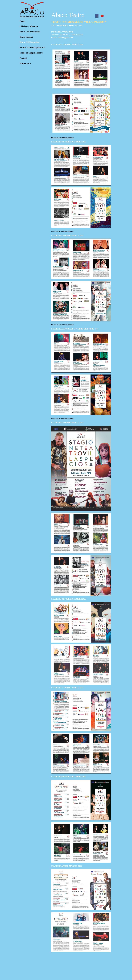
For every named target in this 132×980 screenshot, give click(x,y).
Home (22, 21)
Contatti (23, 58)
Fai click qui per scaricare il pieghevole (62, 138)
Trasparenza (25, 63)
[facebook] (97, 16)
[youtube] (102, 16)
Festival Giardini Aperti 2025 (32, 48)
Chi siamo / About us (29, 26)
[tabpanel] (81, 31)
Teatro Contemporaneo (30, 32)
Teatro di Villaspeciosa (30, 42)
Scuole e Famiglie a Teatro (31, 53)
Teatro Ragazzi (26, 37)
